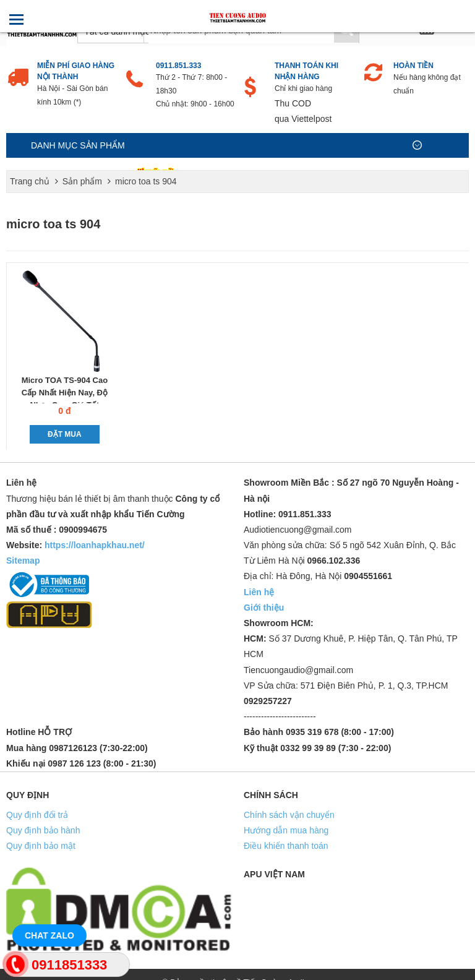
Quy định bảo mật (41, 846)
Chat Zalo (49, 935)
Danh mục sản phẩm (78, 145)
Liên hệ (259, 592)
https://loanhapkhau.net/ (95, 545)
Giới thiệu (264, 608)
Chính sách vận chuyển (289, 815)
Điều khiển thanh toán (286, 846)
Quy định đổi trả (37, 815)
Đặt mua (65, 434)
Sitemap (23, 561)
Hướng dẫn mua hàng (286, 830)
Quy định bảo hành (43, 830)
